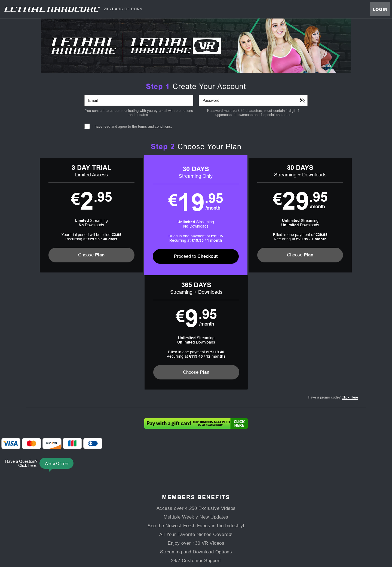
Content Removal (305, 533)
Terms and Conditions (139, 519)
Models (180, 506)
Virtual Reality (223, 506)
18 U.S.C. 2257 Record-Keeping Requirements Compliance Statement (265, 519)
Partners (263, 506)
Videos (144, 506)
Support (111, 519)
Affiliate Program (88, 519)
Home (127, 506)
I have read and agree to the (132, 126)
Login (380, 9)
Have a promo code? (333, 283)
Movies (162, 506)
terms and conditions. (155, 126)
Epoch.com (99, 533)
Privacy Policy (171, 519)
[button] (68, 215)
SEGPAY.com (234, 533)
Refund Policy (197, 519)
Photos (199, 506)
